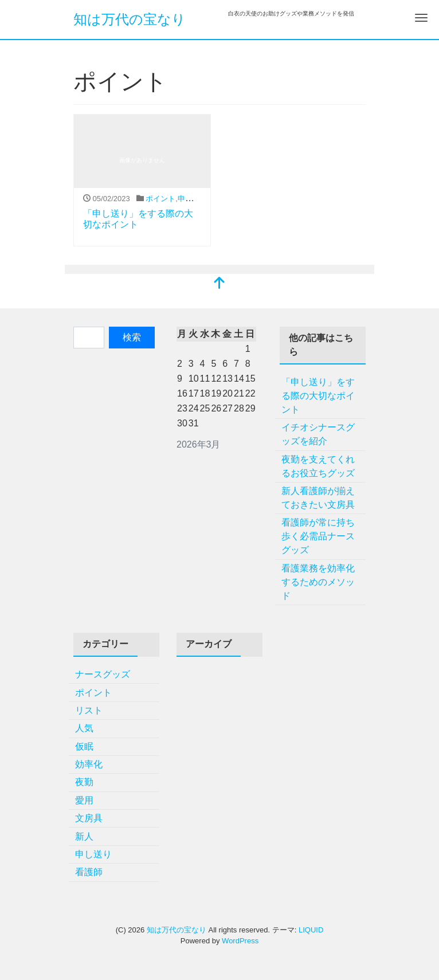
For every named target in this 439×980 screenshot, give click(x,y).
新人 (84, 836)
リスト (89, 710)
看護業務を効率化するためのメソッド (318, 582)
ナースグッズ (103, 674)
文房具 (89, 818)
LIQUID (311, 930)
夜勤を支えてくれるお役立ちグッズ (318, 466)
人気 (84, 728)
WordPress (240, 941)
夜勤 (84, 782)
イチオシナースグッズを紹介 (318, 434)
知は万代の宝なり (130, 19)
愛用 (84, 800)
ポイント (160, 199)
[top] (219, 284)
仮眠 (84, 746)
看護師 (89, 872)
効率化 (89, 764)
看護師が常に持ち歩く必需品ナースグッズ (318, 536)
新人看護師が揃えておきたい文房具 (318, 498)
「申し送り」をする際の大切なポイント (318, 396)
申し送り (193, 199)
